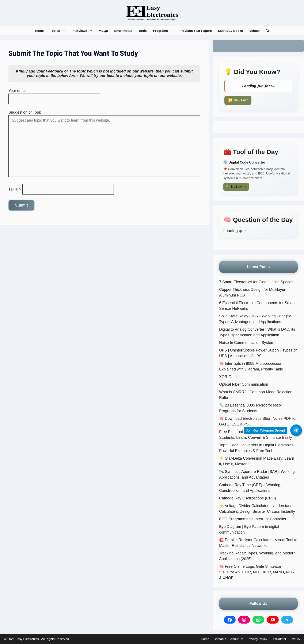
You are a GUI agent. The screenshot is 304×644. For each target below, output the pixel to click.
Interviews (83, 31)
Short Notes (123, 31)
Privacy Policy (257, 639)
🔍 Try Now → (236, 187)
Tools (143, 31)
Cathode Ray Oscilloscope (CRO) (248, 498)
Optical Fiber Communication (244, 384)
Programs (165, 31)
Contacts (220, 639)
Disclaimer (279, 639)
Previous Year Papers (196, 31)
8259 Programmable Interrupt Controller (253, 519)
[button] (268, 31)
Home (39, 31)
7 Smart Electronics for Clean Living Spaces (256, 282)
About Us (237, 639)
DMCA (295, 639)
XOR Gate (228, 377)
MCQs (103, 31)
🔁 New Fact (238, 100)
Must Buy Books (231, 31)
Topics (59, 31)
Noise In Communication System (247, 343)
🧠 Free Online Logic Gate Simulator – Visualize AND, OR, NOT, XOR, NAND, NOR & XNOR (257, 572)
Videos (254, 31)
